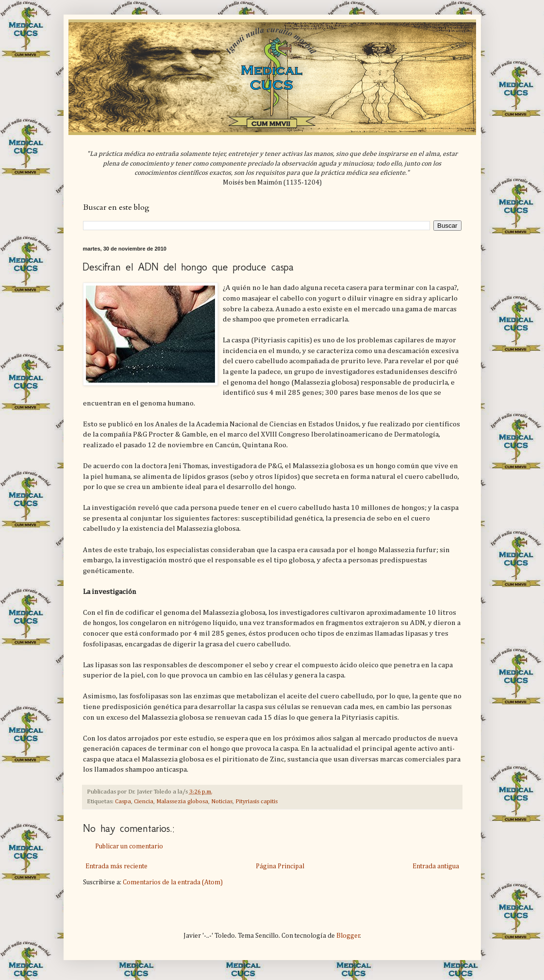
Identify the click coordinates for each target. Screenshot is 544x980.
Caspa (123, 802)
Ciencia (144, 802)
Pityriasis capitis (256, 802)
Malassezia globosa (182, 802)
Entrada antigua (436, 866)
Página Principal (280, 866)
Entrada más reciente (116, 866)
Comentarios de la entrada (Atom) (173, 882)
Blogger (348, 936)
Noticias (222, 802)
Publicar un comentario (129, 846)
